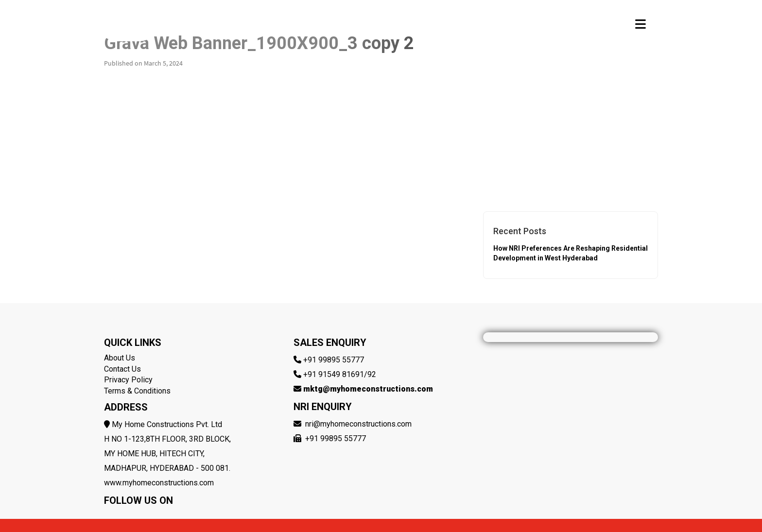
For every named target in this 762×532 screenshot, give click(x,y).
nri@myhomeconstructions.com (358, 424)
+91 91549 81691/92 (340, 374)
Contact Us (122, 369)
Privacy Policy (128, 380)
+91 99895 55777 (334, 360)
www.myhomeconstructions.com (159, 483)
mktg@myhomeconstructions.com (368, 389)
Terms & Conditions (137, 391)
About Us (120, 358)
